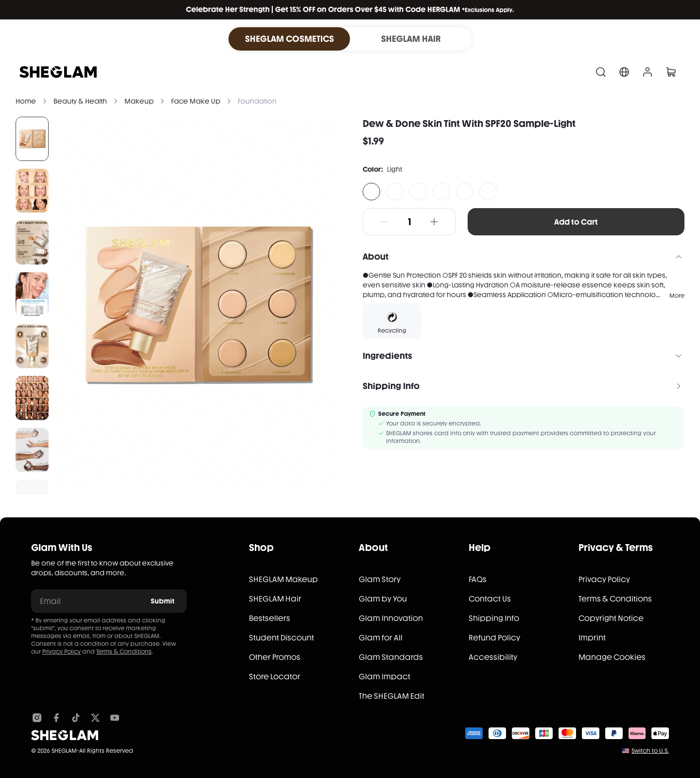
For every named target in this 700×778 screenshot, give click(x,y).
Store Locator (275, 677)
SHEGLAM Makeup (283, 579)
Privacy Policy (61, 652)
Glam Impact (385, 677)
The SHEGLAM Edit (392, 696)
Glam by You (383, 599)
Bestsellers (270, 618)
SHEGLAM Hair (275, 599)
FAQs (478, 579)
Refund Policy (494, 638)
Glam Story (380, 579)
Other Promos (275, 657)
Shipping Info (494, 618)
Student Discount (281, 638)
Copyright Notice (611, 618)
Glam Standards (391, 657)
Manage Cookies (612, 657)
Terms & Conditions (124, 652)
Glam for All (381, 638)
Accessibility (493, 657)
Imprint (592, 638)
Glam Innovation (391, 618)
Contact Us (490, 599)
